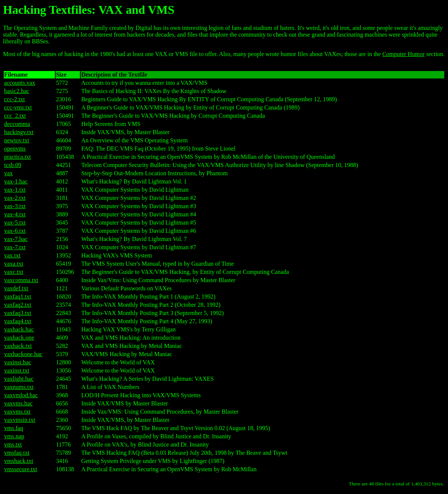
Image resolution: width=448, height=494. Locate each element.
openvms (15, 149)
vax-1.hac (16, 181)
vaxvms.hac (18, 403)
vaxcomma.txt (21, 280)
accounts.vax (20, 83)
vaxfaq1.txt (18, 297)
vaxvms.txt (17, 412)
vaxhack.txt (18, 346)
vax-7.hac (16, 239)
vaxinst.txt (17, 370)
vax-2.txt (15, 198)
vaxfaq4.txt (18, 321)
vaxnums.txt (19, 387)
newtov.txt (17, 140)
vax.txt (12, 255)
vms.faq (14, 428)
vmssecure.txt (21, 469)
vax (8, 173)
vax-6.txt (15, 231)
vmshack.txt (19, 461)
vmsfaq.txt (17, 453)
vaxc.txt (14, 272)
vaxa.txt (14, 264)
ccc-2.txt (15, 99)
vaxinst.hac (18, 362)
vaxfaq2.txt (18, 305)
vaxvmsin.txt (20, 420)
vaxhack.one (19, 338)
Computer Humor (403, 54)
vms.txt (13, 444)
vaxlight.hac (19, 379)
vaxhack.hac (19, 329)
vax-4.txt (15, 214)
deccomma (17, 124)
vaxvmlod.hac (21, 395)
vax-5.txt (15, 223)
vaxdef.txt (16, 288)
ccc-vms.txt (18, 107)
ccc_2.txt (15, 116)
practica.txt (18, 157)
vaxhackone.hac (23, 354)
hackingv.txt (19, 132)
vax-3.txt (15, 206)
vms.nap (14, 436)
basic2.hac (17, 91)
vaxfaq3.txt (18, 313)
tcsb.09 (13, 165)
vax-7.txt (15, 247)
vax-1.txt (15, 190)
